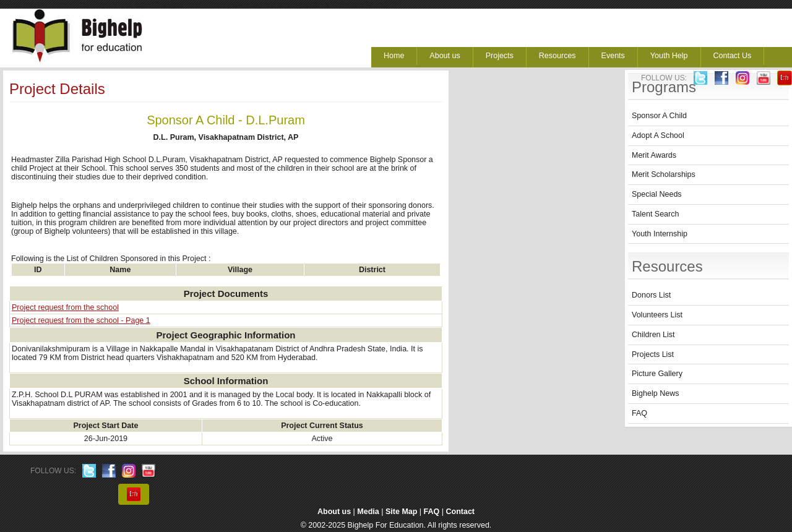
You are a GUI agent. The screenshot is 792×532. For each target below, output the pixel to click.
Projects (500, 56)
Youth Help (669, 56)
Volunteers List (657, 315)
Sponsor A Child (659, 116)
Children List (653, 335)
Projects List (653, 354)
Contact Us (733, 56)
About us (445, 56)
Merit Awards (654, 155)
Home (394, 56)
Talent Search (655, 214)
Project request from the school (65, 307)
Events (613, 56)
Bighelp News (655, 393)
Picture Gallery (657, 374)
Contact (461, 512)
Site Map (401, 512)
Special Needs (657, 194)
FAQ (639, 413)
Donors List (651, 295)
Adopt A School (658, 135)
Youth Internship (660, 234)
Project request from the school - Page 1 (81, 320)
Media (368, 512)
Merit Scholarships (664, 174)
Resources (557, 56)
